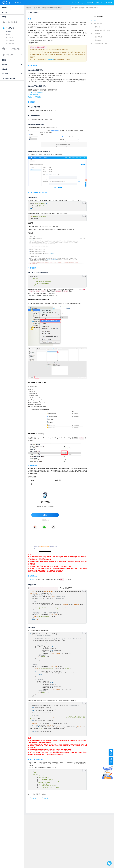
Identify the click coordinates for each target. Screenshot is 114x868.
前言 (95, 20)
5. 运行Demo (98, 40)
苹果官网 (51, 59)
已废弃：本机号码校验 (35, 97)
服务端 (4, 60)
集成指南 (9, 31)
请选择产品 (75, 3)
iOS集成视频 (10, 40)
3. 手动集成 (97, 33)
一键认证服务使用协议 (8, 78)
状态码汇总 (9, 37)
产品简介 (4, 8)
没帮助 (45, 799)
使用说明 (4, 12)
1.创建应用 (97, 27)
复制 (85, 203)
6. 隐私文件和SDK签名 (101, 43)
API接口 (9, 34)
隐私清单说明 (10, 43)
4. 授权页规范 (98, 37)
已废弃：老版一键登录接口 (36, 92)
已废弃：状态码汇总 (34, 95)
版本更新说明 (98, 23)
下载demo (31, 580)
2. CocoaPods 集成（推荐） (102, 30)
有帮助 (33, 799)
